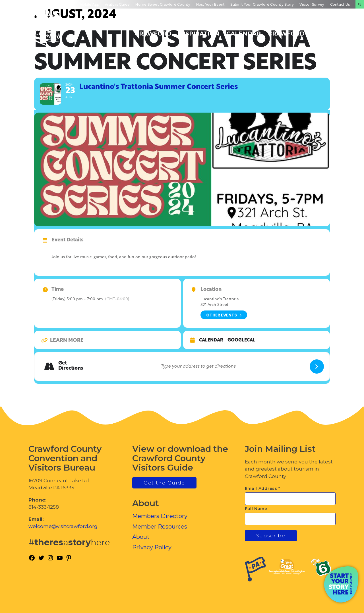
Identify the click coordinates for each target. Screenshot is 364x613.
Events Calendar (244, 30)
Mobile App (89, 4)
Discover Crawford (153, 30)
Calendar (211, 340)
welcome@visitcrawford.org (63, 526)
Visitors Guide (117, 4)
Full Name (256, 509)
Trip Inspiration (199, 30)
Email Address (263, 488)
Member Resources (160, 527)
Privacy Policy (152, 547)
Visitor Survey (312, 4)
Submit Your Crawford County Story (262, 4)
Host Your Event (211, 4)
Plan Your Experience (331, 30)
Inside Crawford (286, 30)
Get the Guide (164, 483)
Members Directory (160, 516)
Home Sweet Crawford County (163, 4)
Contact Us (340, 4)
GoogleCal (241, 340)
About (141, 537)
